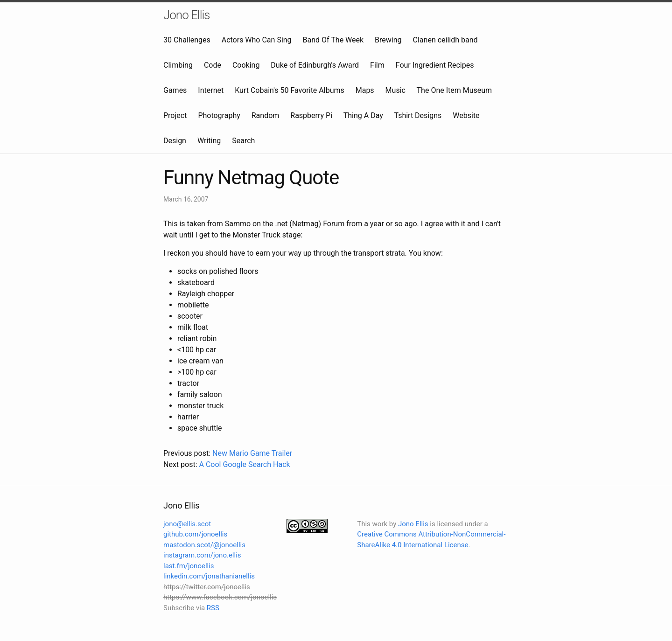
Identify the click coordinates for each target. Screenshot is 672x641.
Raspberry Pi (311, 115)
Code (213, 65)
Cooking (246, 65)
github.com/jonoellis (195, 534)
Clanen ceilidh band (445, 40)
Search (243, 141)
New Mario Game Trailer (252, 453)
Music (395, 90)
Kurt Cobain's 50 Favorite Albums (290, 90)
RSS (213, 608)
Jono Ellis (187, 15)
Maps (365, 90)
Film (377, 65)
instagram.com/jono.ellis (202, 555)
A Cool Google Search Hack (244, 464)
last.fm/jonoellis (189, 566)
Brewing (388, 40)
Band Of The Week (333, 40)
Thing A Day (363, 115)
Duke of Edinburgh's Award (315, 65)
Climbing (178, 65)
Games (175, 90)
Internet (211, 90)
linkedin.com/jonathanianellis (209, 576)
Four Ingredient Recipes (435, 65)
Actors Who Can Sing (257, 40)
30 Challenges (187, 40)
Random (266, 115)
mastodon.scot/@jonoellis (204, 545)
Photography (219, 115)
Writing (209, 141)
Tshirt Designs (418, 115)
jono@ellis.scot (187, 524)
